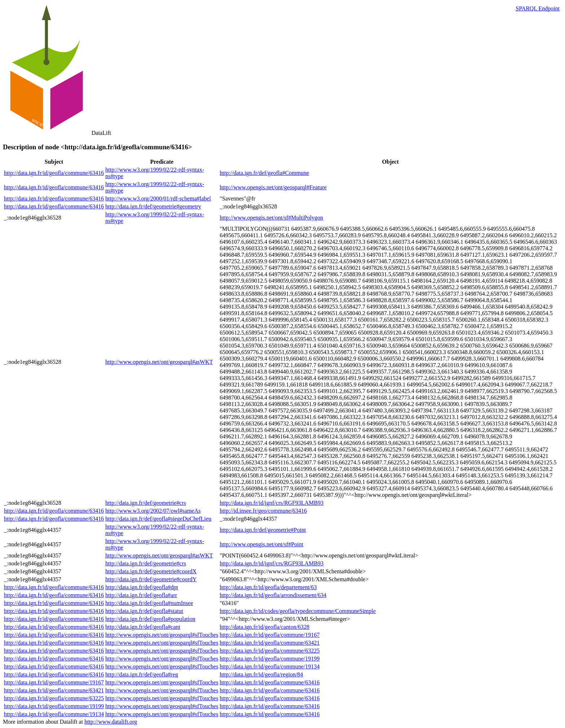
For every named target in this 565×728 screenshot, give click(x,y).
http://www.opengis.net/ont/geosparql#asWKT (159, 362)
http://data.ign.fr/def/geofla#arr (141, 595)
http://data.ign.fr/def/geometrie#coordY (151, 579)
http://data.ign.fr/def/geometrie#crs (146, 503)
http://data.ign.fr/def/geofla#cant (143, 627)
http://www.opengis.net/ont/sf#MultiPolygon (272, 218)
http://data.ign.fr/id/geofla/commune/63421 (270, 643)
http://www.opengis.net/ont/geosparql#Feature (273, 187)
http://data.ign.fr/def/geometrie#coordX (151, 571)
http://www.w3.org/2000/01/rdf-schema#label (158, 198)
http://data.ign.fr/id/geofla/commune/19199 (270, 659)
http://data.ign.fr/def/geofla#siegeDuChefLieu (158, 519)
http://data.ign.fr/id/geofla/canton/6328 (265, 627)
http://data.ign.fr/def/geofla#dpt (142, 587)
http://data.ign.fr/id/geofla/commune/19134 (270, 667)
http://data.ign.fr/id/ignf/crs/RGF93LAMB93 (272, 503)
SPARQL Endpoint (538, 8)
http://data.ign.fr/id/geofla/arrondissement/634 (273, 595)
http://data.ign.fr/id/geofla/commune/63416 (54, 173)
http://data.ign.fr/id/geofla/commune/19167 (270, 635)
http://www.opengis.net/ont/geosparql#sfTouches (162, 635)
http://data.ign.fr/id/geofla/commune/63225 (270, 651)
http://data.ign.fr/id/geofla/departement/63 (268, 587)
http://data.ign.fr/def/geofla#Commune (264, 173)
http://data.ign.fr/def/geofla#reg (142, 674)
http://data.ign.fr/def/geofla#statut (144, 611)
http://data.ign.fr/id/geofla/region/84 (261, 674)
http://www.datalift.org (111, 722)
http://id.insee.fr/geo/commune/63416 (263, 511)
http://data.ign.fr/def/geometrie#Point (263, 530)
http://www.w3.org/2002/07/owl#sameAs (153, 511)
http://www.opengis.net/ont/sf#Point (262, 544)
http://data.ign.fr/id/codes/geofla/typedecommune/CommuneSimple (298, 611)
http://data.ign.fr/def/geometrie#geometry (153, 206)
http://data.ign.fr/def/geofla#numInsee (149, 603)
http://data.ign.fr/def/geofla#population (150, 619)
